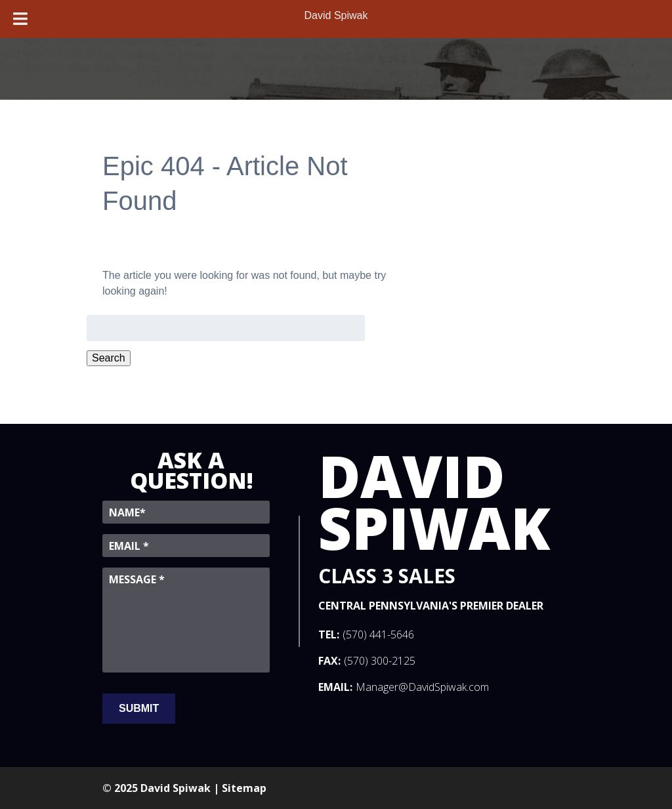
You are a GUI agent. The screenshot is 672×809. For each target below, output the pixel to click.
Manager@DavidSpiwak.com (422, 687)
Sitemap (244, 788)
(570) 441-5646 (378, 634)
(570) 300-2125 (380, 661)
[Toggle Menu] (20, 19)
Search (109, 358)
